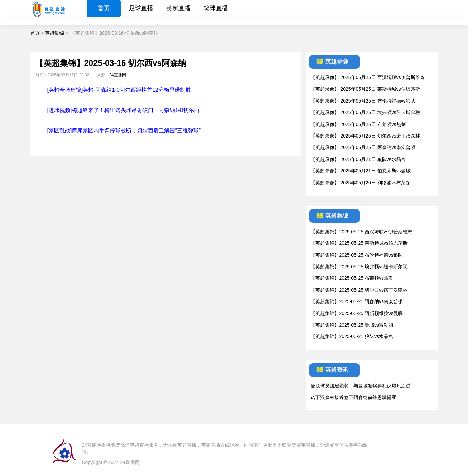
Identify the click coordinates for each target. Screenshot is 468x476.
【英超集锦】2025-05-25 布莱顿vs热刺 (352, 278)
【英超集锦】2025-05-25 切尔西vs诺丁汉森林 (359, 290)
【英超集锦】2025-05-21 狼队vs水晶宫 (352, 336)
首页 (104, 8)
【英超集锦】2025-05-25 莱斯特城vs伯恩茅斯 (359, 243)
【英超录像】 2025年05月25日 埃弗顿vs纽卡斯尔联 (365, 112)
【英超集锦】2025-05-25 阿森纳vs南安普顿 (357, 301)
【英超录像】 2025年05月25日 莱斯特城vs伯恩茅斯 (365, 89)
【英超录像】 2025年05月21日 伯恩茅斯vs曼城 (361, 171)
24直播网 (117, 75)
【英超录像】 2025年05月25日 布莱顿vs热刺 (358, 124)
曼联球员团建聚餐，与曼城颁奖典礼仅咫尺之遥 (361, 386)
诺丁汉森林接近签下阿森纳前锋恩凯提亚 (353, 397)
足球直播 (141, 8)
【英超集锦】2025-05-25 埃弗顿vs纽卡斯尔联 (359, 267)
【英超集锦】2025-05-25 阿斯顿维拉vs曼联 (357, 313)
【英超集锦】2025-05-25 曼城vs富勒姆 (352, 325)
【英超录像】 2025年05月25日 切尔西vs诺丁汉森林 (365, 136)
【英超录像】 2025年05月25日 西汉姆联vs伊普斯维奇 (368, 77)
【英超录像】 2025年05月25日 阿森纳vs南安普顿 (363, 147)
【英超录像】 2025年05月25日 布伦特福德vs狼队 (363, 101)
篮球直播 (216, 8)
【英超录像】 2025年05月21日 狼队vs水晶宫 (358, 159)
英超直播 (178, 8)
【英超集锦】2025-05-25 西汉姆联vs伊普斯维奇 (362, 232)
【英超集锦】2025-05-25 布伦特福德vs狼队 (357, 255)
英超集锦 (54, 33)
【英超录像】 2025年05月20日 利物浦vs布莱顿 (361, 183)
